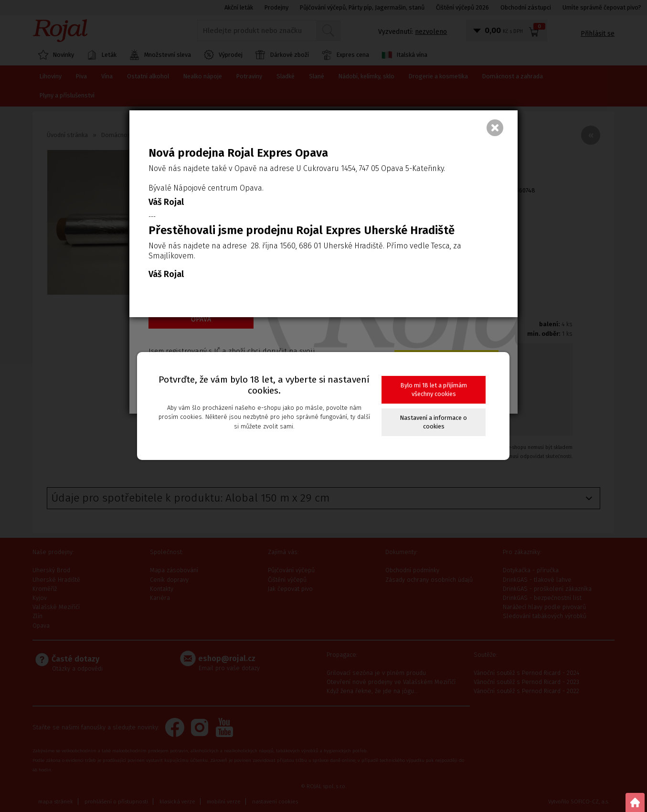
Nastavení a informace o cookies (434, 422)
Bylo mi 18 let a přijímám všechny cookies (434, 390)
